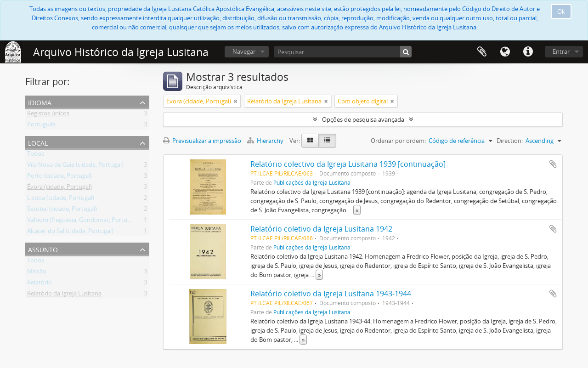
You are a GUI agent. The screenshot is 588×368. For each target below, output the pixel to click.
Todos (36, 155)
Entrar (561, 51)
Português (41, 126)
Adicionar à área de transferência (553, 164)
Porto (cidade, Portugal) (59, 177)
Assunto (43, 249)
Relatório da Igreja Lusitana (64, 295)
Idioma (505, 52)
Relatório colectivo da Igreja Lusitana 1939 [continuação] (348, 164)
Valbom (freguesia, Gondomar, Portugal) (82, 221)
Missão (37, 273)
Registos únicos (48, 115)
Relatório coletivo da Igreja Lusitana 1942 (321, 229)
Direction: (510, 141)
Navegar (244, 51)
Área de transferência (482, 52)
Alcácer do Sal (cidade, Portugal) (70, 232)
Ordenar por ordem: (398, 141)
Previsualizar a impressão (202, 141)
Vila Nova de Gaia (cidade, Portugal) (75, 166)
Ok (561, 11)
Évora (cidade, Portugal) (59, 188)
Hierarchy (266, 141)
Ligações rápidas (528, 52)
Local (38, 142)
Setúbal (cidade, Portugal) (62, 210)
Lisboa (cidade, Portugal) (61, 199)
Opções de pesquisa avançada (363, 119)
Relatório (40, 284)
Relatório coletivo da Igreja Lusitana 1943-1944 (331, 294)
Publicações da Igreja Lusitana (312, 182)
